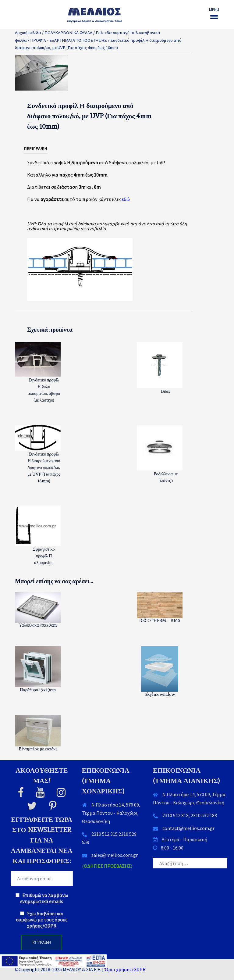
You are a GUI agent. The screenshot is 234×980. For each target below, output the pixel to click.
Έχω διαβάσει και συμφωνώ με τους (42, 920)
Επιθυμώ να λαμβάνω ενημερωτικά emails (42, 898)
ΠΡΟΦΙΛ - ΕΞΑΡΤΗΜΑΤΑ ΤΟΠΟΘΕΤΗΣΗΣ (69, 40)
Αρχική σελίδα (28, 33)
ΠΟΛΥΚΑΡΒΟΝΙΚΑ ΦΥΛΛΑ (68, 33)
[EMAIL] (42, 878)
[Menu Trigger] (214, 13)
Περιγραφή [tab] (36, 148)
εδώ (126, 199)
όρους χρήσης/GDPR (47, 923)
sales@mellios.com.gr (115, 855)
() (107, 866)
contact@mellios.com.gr (188, 828)
